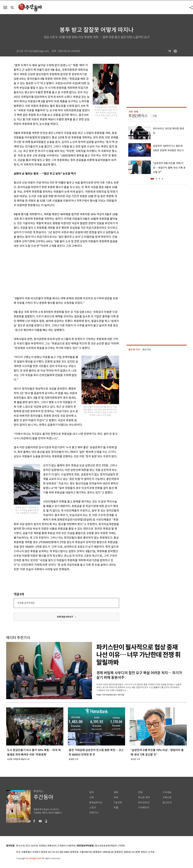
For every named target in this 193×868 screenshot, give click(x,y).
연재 (140, 792)
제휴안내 (52, 846)
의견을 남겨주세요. (26, 603)
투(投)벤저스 (138, 116)
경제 (116, 792)
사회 (92, 797)
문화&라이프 (96, 803)
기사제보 (167, 792)
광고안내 (167, 803)
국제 (116, 797)
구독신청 (167, 797)
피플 (116, 808)
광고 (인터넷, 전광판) (36, 846)
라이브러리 (144, 803)
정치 (92, 792)
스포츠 (93, 808)
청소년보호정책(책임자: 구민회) (110, 846)
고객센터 (61, 846)
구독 (155, 116)
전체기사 (94, 813)
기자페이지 (144, 808)
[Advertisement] (59, 272)
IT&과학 (118, 803)
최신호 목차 (144, 797)
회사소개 (20, 846)
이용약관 (71, 846)
